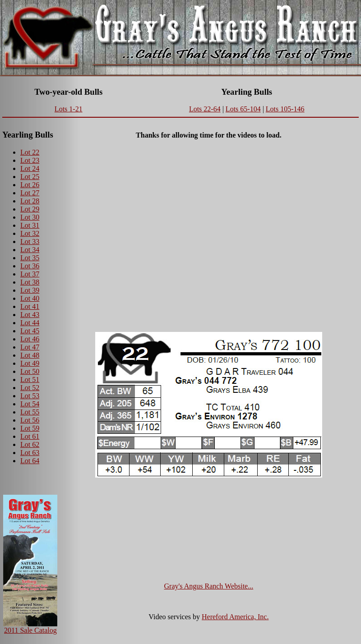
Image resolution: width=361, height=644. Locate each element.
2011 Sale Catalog (30, 630)
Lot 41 (30, 306)
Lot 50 (30, 371)
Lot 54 (30, 404)
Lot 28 (30, 201)
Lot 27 (30, 193)
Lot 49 (30, 363)
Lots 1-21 (69, 109)
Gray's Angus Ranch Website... (209, 586)
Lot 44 (30, 323)
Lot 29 (30, 209)
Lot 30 (30, 217)
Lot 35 (30, 258)
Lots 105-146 (285, 109)
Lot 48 (30, 355)
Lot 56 (30, 420)
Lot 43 (30, 315)
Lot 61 (30, 436)
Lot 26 (30, 185)
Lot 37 (30, 274)
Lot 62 (30, 444)
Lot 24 (30, 168)
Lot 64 (30, 461)
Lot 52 (30, 388)
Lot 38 (30, 282)
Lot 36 (30, 266)
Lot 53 (30, 396)
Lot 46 (30, 339)
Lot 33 (30, 241)
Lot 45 (30, 331)
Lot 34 (30, 250)
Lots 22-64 (205, 109)
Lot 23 (30, 160)
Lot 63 (30, 453)
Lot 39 (30, 290)
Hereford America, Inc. (235, 617)
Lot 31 (30, 225)
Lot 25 (30, 177)
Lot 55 (30, 412)
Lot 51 (30, 379)
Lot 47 (30, 347)
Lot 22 (30, 152)
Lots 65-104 (243, 109)
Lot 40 (30, 298)
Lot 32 (30, 233)
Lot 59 (30, 428)
